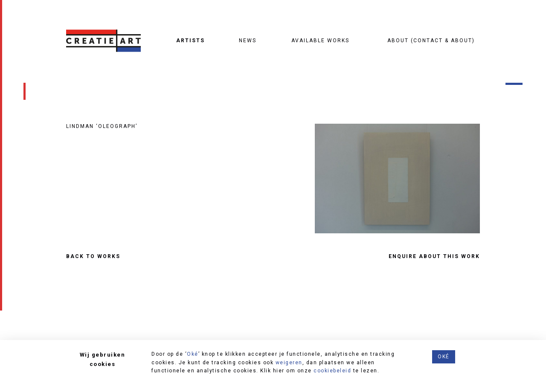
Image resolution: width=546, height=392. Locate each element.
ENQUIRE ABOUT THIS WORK (434, 257)
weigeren (289, 363)
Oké (193, 354)
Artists (190, 41)
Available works (320, 41)
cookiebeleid (332, 371)
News (248, 41)
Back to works (93, 257)
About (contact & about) (431, 41)
